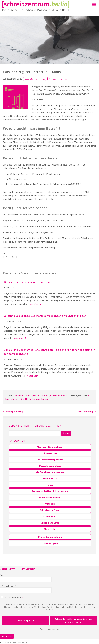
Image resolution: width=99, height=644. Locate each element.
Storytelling (50, 529)
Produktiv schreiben (50, 497)
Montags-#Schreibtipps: (58, 79)
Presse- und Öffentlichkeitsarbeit (50, 491)
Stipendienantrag (50, 523)
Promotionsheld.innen (50, 537)
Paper (50, 485)
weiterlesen (36, 304)
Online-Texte (50, 478)
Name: (3, 575)
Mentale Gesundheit (50, 466)
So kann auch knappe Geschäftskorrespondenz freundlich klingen (45, 316)
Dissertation (50, 453)
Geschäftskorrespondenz (35, 79)
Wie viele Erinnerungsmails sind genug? (28, 282)
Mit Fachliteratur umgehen (50, 472)
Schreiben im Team (50, 510)
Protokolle (50, 504)
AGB (24, 597)
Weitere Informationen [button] (50, 629)
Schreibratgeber (50, 543)
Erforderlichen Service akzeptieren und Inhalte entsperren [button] (74, 620)
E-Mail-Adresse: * (8, 586)
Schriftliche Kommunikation (34, 399)
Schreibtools (50, 516)
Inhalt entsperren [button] (25, 620)
